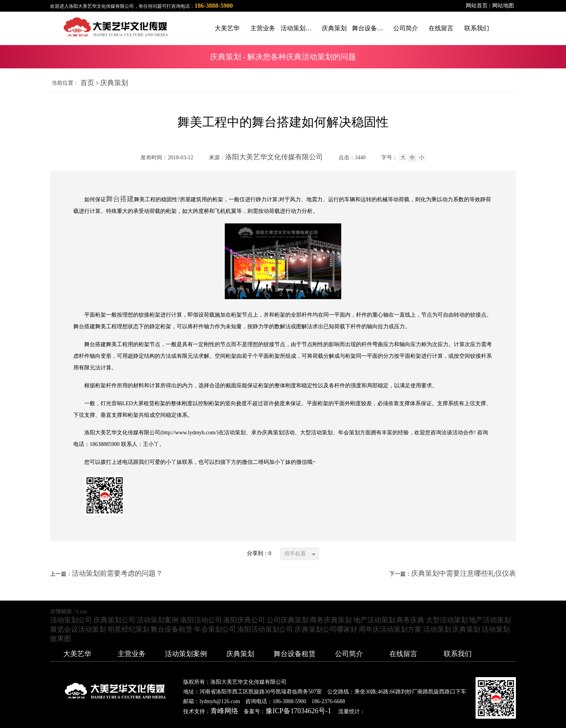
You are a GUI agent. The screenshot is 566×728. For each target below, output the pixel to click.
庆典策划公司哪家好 (326, 629)
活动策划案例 (158, 620)
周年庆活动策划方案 (390, 629)
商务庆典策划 (331, 620)
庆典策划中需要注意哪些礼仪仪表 (464, 573)
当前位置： (65, 83)
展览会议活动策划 (78, 629)
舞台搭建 (120, 199)
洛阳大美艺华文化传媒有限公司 (274, 157)
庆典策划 (114, 83)
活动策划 (437, 629)
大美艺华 (77, 654)
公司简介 (349, 654)
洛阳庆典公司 (244, 620)
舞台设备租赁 (172, 629)
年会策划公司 (215, 629)
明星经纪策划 (128, 629)
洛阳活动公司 (201, 620)
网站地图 (503, 6)
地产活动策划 (374, 620)
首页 (87, 83)
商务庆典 (410, 620)
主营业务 (132, 654)
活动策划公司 (71, 620)
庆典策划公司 (115, 620)
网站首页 (477, 6)
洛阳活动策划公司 (265, 629)
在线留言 (403, 654)
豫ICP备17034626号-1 (298, 711)
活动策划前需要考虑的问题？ (117, 573)
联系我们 (458, 654)
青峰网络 (224, 711)
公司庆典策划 (288, 620)
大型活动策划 (447, 620)
